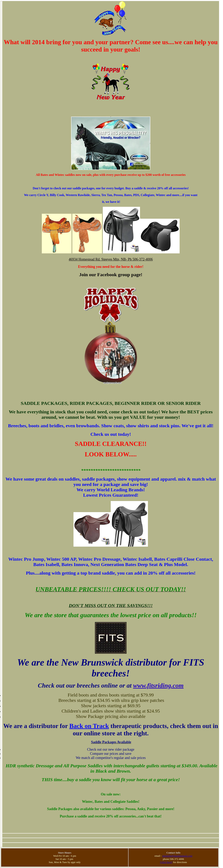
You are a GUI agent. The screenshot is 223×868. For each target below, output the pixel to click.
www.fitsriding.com (158, 685)
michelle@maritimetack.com (177, 856)
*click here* (166, 862)
